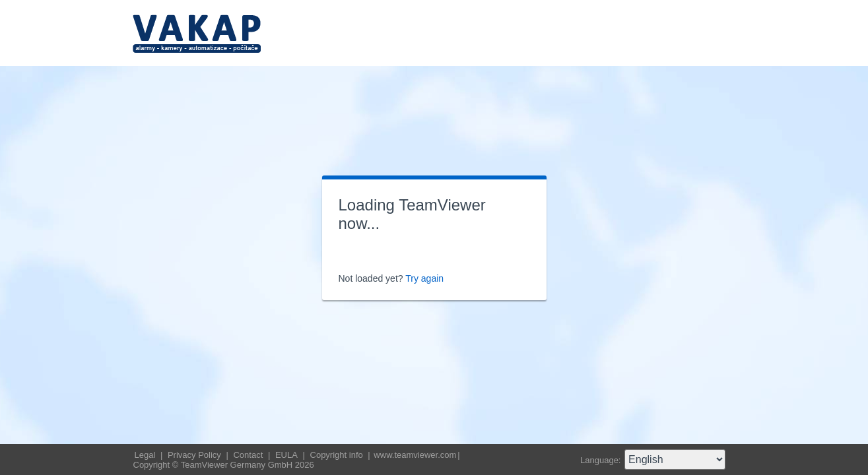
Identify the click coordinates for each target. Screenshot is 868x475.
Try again (424, 278)
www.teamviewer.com (415, 455)
